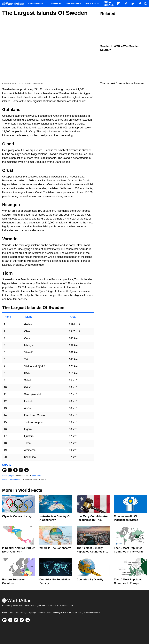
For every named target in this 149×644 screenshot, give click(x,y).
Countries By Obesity (90, 580)
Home (5, 613)
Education (92, 4)
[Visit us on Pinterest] (22, 620)
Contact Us (14, 613)
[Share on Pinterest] (21, 470)
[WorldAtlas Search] (145, 4)
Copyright (32, 613)
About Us (42, 613)
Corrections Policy (75, 613)
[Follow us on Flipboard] (4, 620)
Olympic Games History (17, 516)
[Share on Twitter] (15, 470)
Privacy (23, 613)
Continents (36, 4)
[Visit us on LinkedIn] (28, 620)
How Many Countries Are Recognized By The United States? (92, 520)
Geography (73, 4)
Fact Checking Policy (56, 613)
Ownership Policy (92, 613)
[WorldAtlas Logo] (14, 4)
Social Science (109, 4)
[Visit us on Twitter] (16, 620)
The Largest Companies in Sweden (122, 84)
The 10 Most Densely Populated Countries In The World (91, 552)
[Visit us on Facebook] (10, 620)
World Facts (36, 476)
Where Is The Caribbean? (55, 548)
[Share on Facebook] (10, 470)
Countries (55, 4)
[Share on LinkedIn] (26, 470)
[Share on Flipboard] (4, 470)
